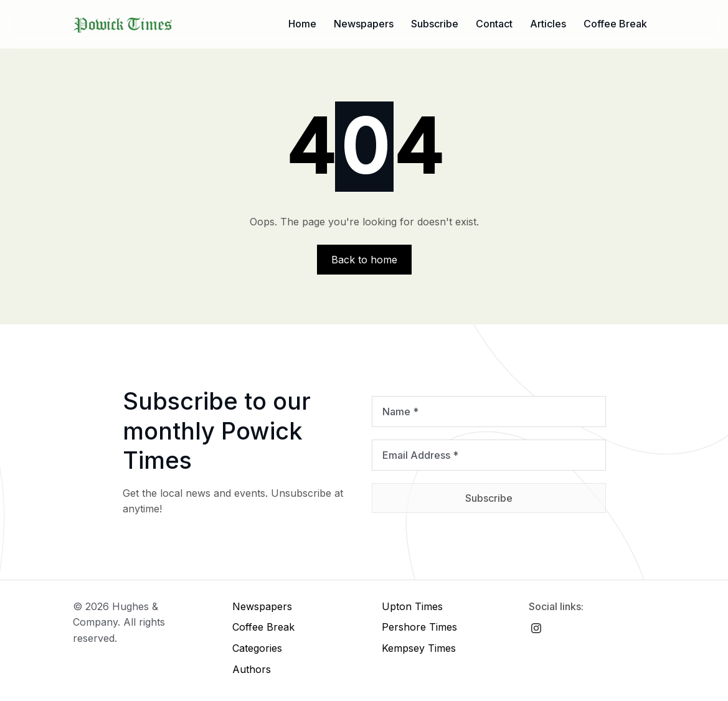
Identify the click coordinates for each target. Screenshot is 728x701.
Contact (494, 24)
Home (302, 24)
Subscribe (435, 24)
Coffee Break (615, 24)
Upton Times (412, 606)
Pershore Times (419, 627)
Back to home (364, 260)
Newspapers (364, 24)
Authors (252, 669)
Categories (257, 648)
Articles (548, 24)
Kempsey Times (419, 648)
